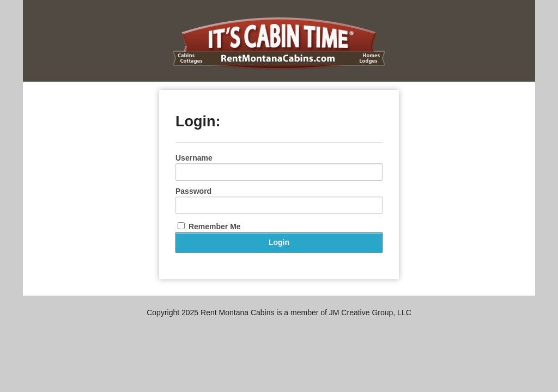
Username (194, 158)
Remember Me (209, 226)
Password (193, 191)
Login (279, 242)
